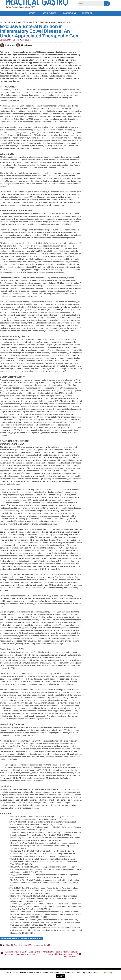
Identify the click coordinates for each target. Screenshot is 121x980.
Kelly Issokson (7, 45)
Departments (49, 13)
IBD (30, 945)
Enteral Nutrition (20, 945)
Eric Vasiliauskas (24, 45)
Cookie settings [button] (107, 973)
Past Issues (69, 13)
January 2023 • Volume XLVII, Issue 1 (15, 40)
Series (32, 13)
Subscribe (87, 13)
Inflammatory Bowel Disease (44, 945)
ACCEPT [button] (61, 976)
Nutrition (6, 945)
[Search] (91, 4)
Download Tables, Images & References (22, 938)
